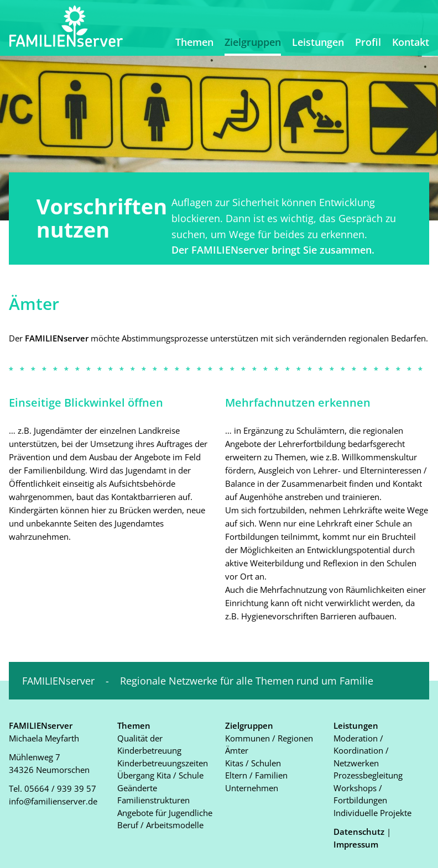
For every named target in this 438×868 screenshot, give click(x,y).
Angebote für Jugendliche (165, 813)
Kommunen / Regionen (269, 738)
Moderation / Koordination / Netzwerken (361, 751)
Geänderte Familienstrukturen (153, 794)
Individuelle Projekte (372, 813)
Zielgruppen (253, 42)
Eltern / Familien (256, 775)
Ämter (237, 750)
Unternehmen (252, 788)
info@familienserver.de (53, 801)
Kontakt (411, 42)
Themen (194, 42)
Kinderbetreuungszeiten (163, 763)
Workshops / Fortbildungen (360, 794)
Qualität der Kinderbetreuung (149, 745)
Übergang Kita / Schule (160, 775)
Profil (368, 42)
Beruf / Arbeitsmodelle (160, 825)
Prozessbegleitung (368, 775)
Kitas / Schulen (253, 763)
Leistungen (318, 42)
